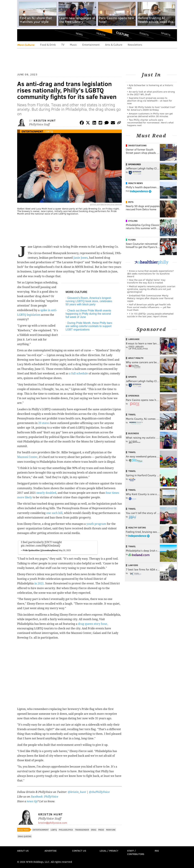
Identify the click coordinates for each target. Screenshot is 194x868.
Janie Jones (81, 258)
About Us (23, 851)
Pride (101, 830)
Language (134, 339)
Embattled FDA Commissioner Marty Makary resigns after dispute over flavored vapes (150, 298)
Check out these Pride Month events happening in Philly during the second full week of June (88, 314)
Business (134, 433)
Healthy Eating (137, 528)
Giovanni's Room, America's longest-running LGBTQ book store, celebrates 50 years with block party (89, 301)
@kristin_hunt (77, 792)
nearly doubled (46, 493)
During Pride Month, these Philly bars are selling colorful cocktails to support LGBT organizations (89, 326)
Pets (131, 202)
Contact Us (79, 851)
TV (63, 45)
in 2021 (39, 583)
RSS (157, 851)
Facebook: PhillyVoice (44, 797)
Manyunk (111, 830)
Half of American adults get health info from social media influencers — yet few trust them (149, 307)
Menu (23, 35)
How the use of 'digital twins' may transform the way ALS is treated (146, 281)
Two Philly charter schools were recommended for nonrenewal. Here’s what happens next (150, 122)
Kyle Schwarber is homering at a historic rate (150, 86)
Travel (132, 414)
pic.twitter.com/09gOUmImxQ (41, 546)
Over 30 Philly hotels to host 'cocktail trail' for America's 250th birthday (151, 108)
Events (144, 34)
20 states (44, 423)
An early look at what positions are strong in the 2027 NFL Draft (151, 93)
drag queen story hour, (93, 624)
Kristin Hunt (45, 120)
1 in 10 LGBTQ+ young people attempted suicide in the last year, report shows (150, 315)
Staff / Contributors (136, 852)
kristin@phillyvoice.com (53, 823)
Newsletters (135, 45)
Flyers (132, 240)
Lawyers (133, 565)
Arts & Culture (114, 45)
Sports (166, 34)
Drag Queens (25, 836)
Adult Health (136, 358)
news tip (32, 801)
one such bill (54, 513)
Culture (122, 34)
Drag (94, 830)
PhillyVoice (41, 35)
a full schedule (78, 373)
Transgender (82, 830)
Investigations (137, 145)
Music (73, 45)
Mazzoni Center (27, 457)
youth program (96, 524)
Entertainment (91, 45)
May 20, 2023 (65, 550)
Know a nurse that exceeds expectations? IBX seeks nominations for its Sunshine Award (150, 274)
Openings (134, 396)
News (79, 34)
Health (101, 34)
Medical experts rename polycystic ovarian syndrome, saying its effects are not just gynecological (151, 289)
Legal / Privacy (109, 851)
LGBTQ (49, 131)
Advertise (51, 851)
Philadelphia (66, 830)
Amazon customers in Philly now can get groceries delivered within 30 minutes (150, 115)
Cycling (133, 221)
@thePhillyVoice (99, 792)
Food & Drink (48, 45)
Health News (136, 183)
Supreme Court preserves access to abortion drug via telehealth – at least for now (150, 101)
